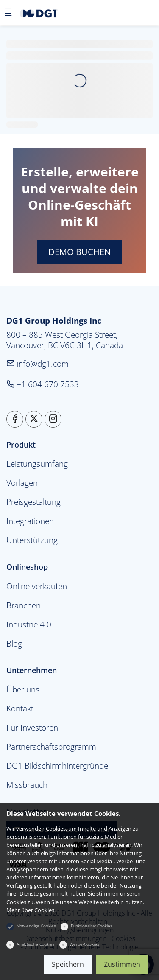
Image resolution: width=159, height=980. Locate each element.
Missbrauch (27, 785)
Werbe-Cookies (84, 944)
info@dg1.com (38, 363)
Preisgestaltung (33, 502)
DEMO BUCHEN (79, 252)
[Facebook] (15, 419)
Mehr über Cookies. (31, 910)
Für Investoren (32, 727)
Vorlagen (22, 483)
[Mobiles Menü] (8, 13)
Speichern (68, 964)
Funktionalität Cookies (92, 926)
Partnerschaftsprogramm (51, 746)
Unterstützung (32, 540)
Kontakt (20, 708)
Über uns (23, 689)
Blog (14, 643)
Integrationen (30, 521)
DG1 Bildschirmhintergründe (57, 766)
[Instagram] (53, 419)
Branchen (24, 605)
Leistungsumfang (37, 463)
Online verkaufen (37, 586)
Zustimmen (122, 964)
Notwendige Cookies (36, 926)
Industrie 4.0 (29, 624)
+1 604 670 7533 (43, 384)
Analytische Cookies (36, 944)
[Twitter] (34, 419)
